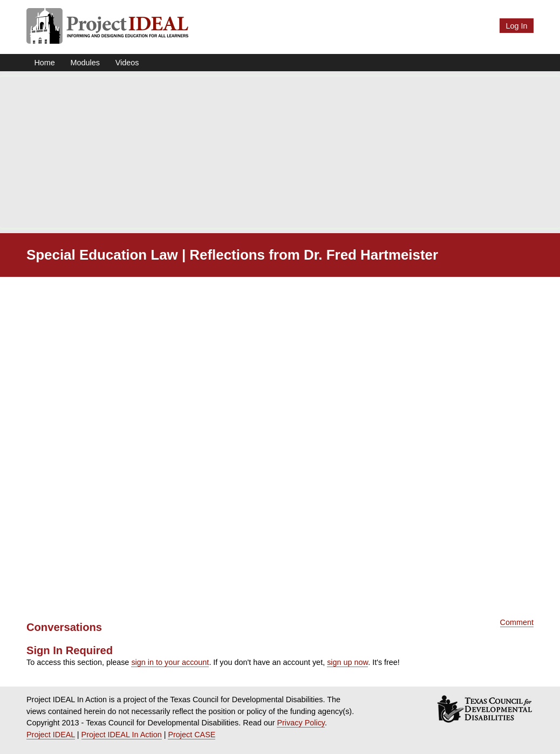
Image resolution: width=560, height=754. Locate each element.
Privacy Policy (301, 723)
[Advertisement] (280, 152)
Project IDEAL (51, 735)
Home (44, 63)
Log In (516, 26)
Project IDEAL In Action (122, 735)
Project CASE (192, 735)
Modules (85, 63)
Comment (517, 622)
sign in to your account (170, 662)
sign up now (347, 662)
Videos (127, 63)
